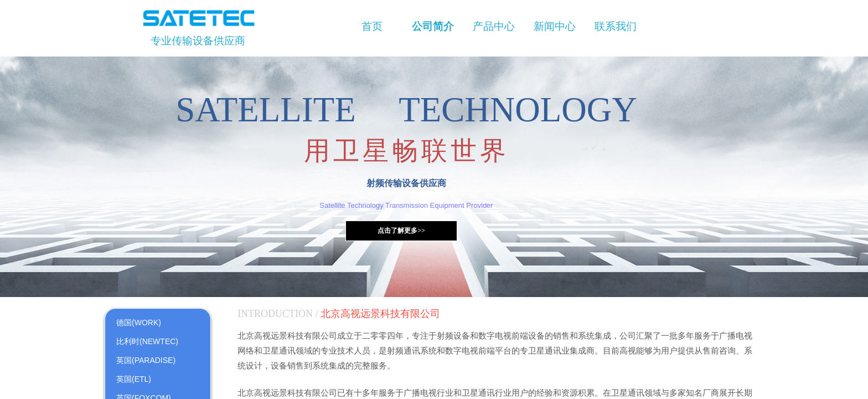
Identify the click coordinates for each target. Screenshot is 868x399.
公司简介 (433, 26)
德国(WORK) (139, 323)
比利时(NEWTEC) (147, 341)
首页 (372, 26)
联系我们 (616, 26)
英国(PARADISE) (146, 360)
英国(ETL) (134, 379)
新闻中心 (555, 26)
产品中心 (494, 26)
